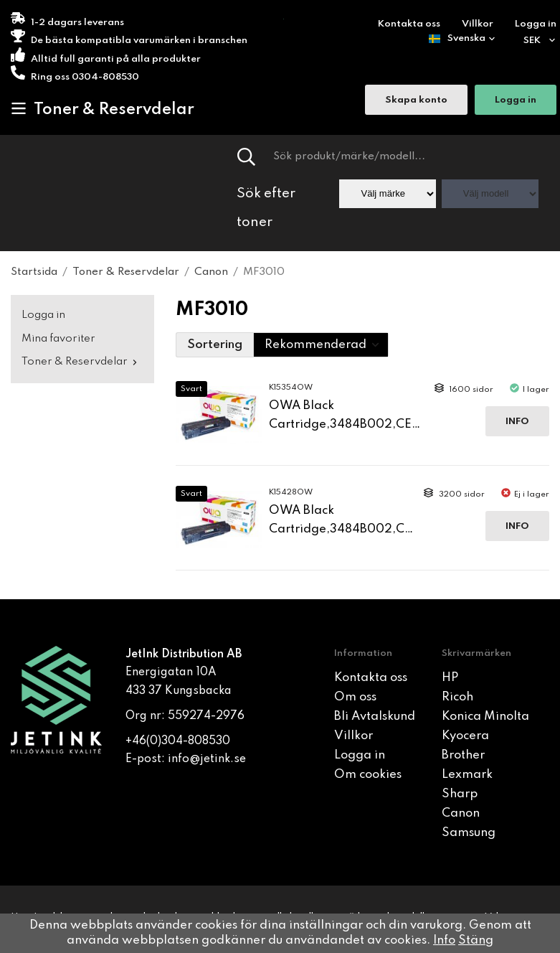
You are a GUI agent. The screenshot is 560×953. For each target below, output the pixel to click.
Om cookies (368, 775)
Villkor (478, 24)
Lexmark (467, 775)
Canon (461, 813)
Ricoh (457, 697)
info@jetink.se (207, 759)
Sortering (215, 345)
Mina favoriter (58, 339)
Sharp (460, 794)
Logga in (536, 24)
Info (517, 422)
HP (450, 678)
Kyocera (465, 736)
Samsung (469, 833)
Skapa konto (416, 100)
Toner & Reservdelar (103, 109)
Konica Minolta (485, 717)
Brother (463, 755)
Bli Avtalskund (375, 717)
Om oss (355, 697)
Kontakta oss (409, 24)
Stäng (476, 940)
